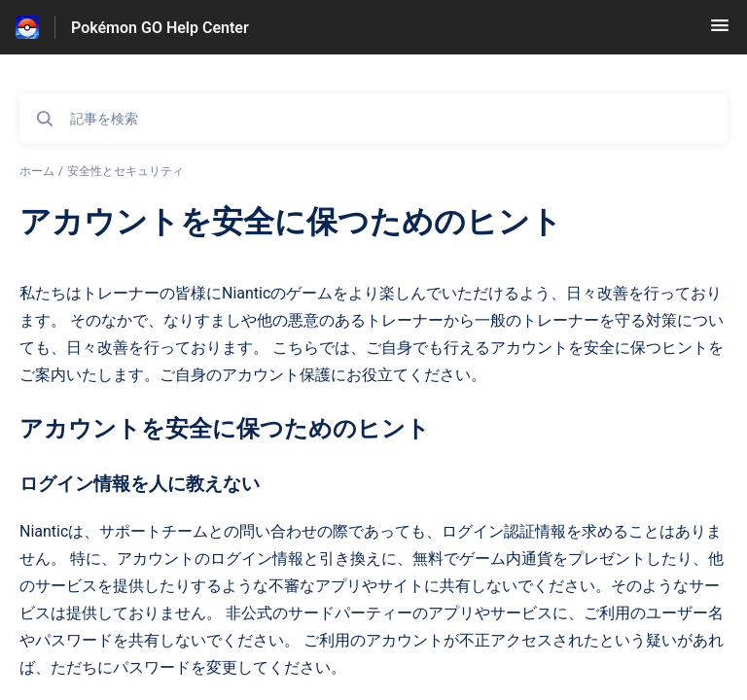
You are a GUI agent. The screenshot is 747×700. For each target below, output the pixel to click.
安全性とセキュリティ (125, 171)
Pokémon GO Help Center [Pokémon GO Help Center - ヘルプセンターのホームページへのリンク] (160, 28)
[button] (720, 32)
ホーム (37, 171)
